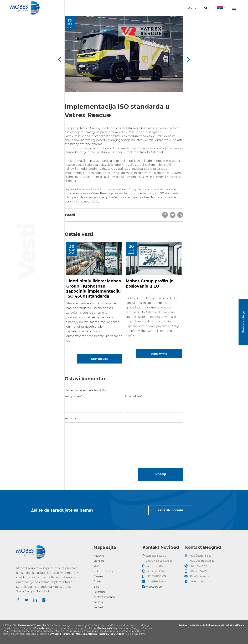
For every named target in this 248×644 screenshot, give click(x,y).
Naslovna (99, 556)
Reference (100, 592)
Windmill (56, 634)
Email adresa (133, 396)
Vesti (96, 566)
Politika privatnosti (213, 625)
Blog (96, 587)
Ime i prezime (73, 396)
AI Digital (92, 634)
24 (108, 634)
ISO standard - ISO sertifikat (32, 625)
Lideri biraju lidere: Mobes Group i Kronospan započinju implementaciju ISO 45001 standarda (94, 289)
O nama (98, 576)
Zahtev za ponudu (104, 597)
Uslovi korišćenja (235, 625)
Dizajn (103, 634)
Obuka (97, 582)
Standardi (99, 561)
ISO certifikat (117, 634)
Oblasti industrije (104, 571)
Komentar (71, 419)
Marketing (82, 634)
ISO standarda (104, 628)
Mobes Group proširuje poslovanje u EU (150, 284)
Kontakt (98, 607)
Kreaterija (69, 634)
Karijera (98, 602)
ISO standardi (40, 628)
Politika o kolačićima (190, 625)
